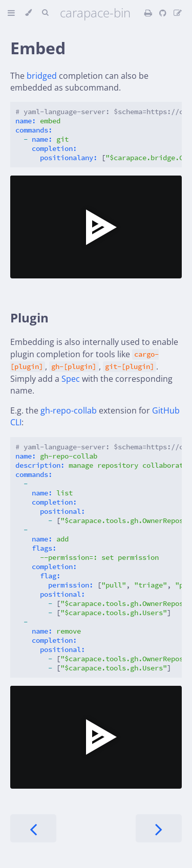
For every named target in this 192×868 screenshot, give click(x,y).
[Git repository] (164, 13)
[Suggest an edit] (178, 13)
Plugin (29, 318)
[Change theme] (28, 13)
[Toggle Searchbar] (45, 13)
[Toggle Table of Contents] (11, 13)
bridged (42, 76)
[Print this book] (149, 13)
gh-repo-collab (69, 410)
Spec (71, 379)
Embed (38, 48)
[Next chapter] (159, 828)
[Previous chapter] (33, 828)
